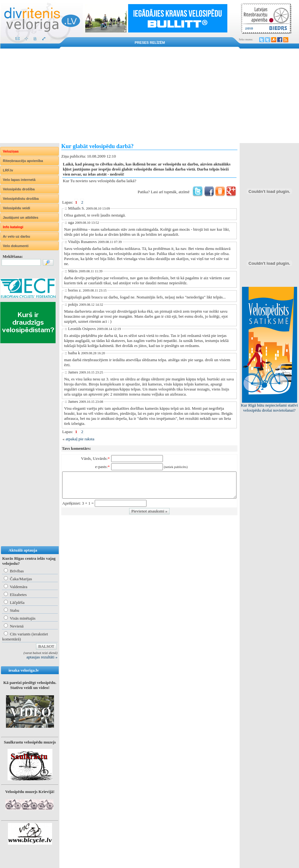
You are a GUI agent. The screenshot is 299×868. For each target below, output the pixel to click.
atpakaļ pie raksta (80, 439)
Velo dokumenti (16, 246)
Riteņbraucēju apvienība (23, 161)
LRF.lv (8, 170)
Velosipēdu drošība (19, 189)
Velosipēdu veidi (16, 208)
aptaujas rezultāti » (42, 657)
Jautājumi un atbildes (21, 217)
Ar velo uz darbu (16, 236)
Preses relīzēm (150, 43)
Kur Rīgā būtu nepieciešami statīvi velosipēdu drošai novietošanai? (269, 408)
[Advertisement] (149, 96)
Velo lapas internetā (19, 180)
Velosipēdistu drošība (21, 199)
